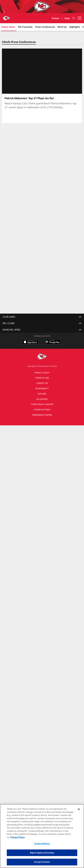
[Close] (79, 809)
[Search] (74, 18)
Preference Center (42, 415)
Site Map (42, 394)
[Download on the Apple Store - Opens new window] (30, 342)
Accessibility (42, 388)
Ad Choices (42, 399)
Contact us (42, 383)
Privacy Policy (42, 373)
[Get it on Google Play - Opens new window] (52, 343)
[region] (42, 836)
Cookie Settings (42, 410)
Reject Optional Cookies (42, 853)
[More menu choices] (79, 18)
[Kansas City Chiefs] (42, 357)
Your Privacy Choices (42, 404)
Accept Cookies (42, 862)
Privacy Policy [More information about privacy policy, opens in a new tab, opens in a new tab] (18, 837)
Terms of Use (42, 378)
